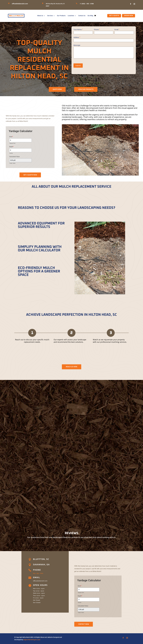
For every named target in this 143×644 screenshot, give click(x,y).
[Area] (20, 140)
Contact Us (82, 16)
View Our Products (86, 89)
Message (77, 45)
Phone (97, 29)
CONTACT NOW (84, 624)
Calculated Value (14, 157)
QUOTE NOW (57, 89)
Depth (11, 147)
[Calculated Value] (20, 160)
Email (117, 29)
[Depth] (20, 150)
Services (50, 16)
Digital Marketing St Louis (32, 640)
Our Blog (90, 16)
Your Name (78, 29)
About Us (40, 16)
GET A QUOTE (114, 16)
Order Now (129, 16)
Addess (77, 37)
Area (11, 137)
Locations (71, 16)
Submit (78, 66)
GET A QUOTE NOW (30, 175)
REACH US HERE (72, 367)
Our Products (61, 16)
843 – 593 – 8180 (38, 573)
